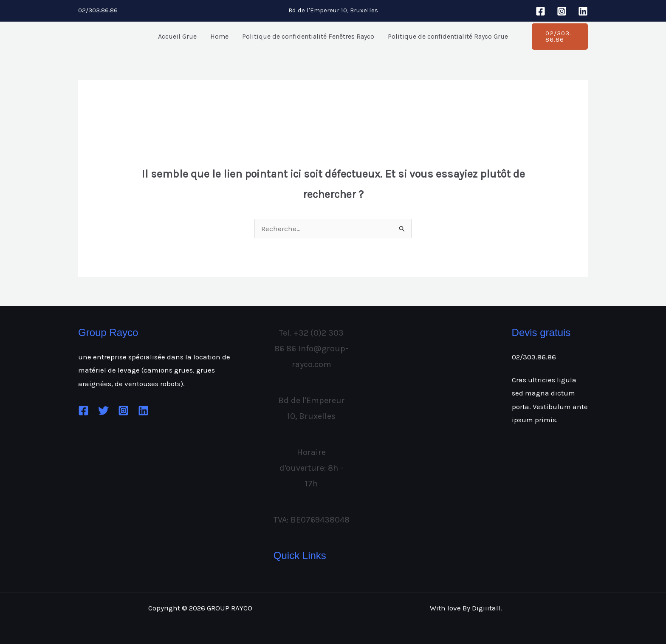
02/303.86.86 (534, 357)
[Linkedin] (583, 11)
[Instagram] (562, 11)
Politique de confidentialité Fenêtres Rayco (308, 36)
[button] (560, 37)
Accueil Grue (177, 36)
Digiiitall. (487, 608)
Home (219, 36)
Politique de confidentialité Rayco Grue (448, 36)
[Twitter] (103, 411)
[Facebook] (540, 11)
